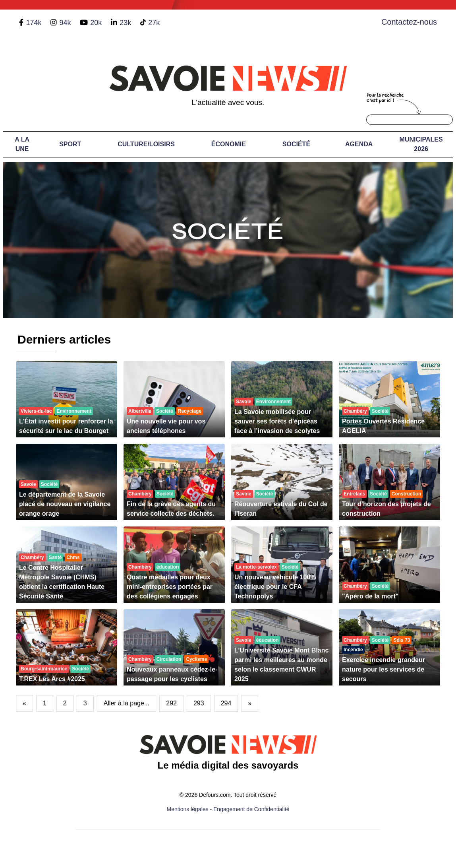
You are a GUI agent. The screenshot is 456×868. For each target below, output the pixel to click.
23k (125, 23)
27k (154, 23)
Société (296, 144)
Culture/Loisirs (146, 144)
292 (171, 703)
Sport (70, 144)
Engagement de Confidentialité (251, 809)
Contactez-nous (409, 22)
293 (199, 703)
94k (65, 23)
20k (96, 23)
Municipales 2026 (421, 144)
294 (226, 703)
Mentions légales (188, 809)
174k (34, 23)
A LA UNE (22, 144)
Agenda (359, 144)
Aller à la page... (127, 703)
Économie (229, 144)
